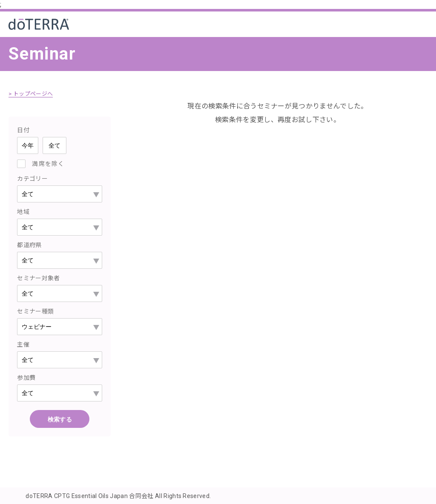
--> (60, 326)
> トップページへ (32, 94)
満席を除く (48, 163)
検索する (60, 419)
